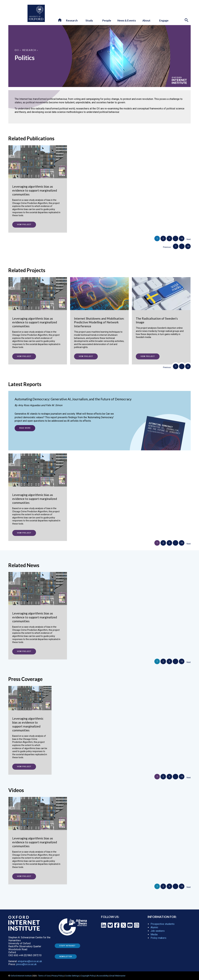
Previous (167, 247)
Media (154, 934)
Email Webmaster (118, 976)
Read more (25, 428)
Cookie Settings (72, 976)
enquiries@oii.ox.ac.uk (30, 961)
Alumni (154, 927)
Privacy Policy (58, 976)
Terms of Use (44, 976)
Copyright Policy (88, 976)
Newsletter (66, 957)
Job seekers (158, 931)
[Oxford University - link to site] (36, 13)
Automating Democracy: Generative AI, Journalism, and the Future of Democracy (73, 399)
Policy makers (158, 938)
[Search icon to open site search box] (187, 21)
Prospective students (163, 924)
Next (189, 239)
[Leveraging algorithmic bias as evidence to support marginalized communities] (38, 184)
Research (29, 50)
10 (188, 246)
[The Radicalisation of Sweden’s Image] (161, 311)
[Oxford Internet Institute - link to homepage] (18, 13)
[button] (60, 20)
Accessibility (102, 976)
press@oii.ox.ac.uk (26, 964)
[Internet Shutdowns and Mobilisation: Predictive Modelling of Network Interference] (99, 316)
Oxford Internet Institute (21, 976)
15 (182, 238)
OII (17, 50)
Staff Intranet (67, 946)
